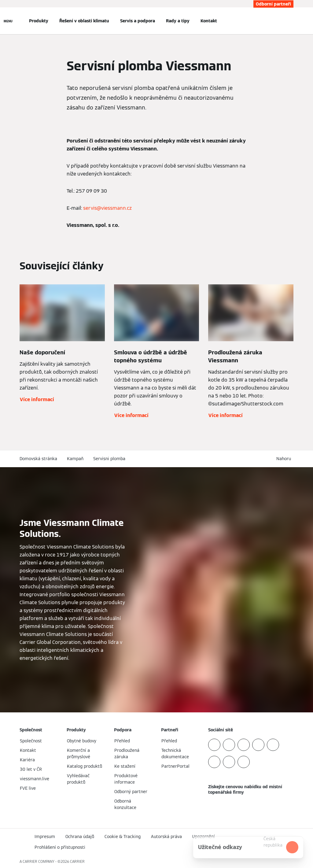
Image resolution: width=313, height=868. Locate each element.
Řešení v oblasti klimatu (84, 21)
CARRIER (77, 861)
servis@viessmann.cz (107, 208)
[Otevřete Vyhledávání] (290, 21)
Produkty (39, 21)
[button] (285, 459)
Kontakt (209, 21)
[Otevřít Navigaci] (8, 21)
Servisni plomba (109, 459)
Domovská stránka (38, 459)
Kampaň (75, 459)
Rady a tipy (178, 21)
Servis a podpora (138, 21)
